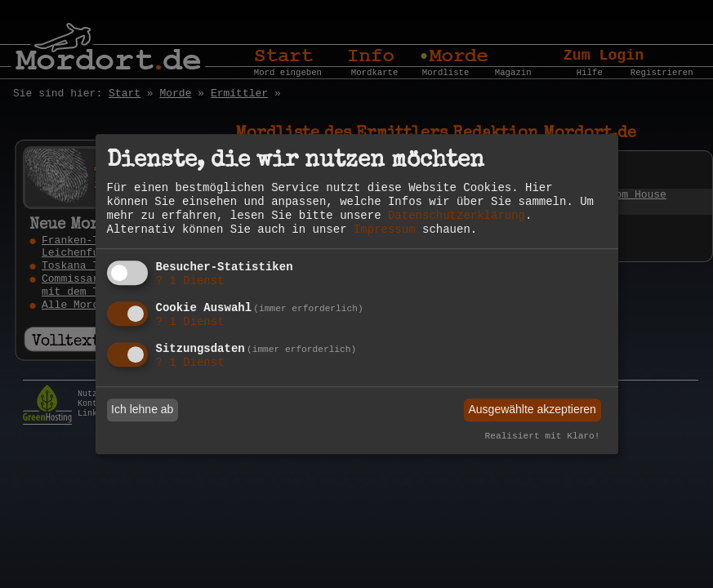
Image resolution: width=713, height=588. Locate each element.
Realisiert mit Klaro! (543, 436)
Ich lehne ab (142, 410)
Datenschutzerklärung (457, 216)
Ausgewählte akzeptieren (532, 410)
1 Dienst (190, 282)
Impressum (385, 229)
